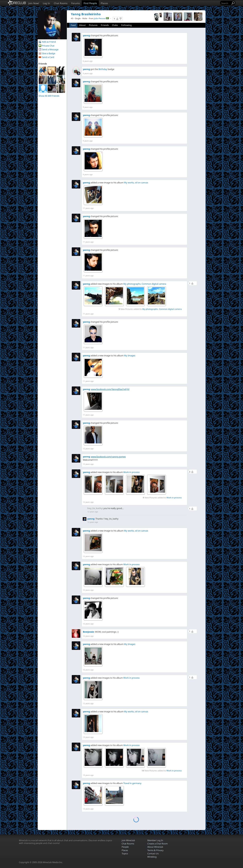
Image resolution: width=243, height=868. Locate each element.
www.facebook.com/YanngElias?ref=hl (110, 389)
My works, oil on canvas (136, 183)
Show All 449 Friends (49, 96)
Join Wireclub (128, 840)
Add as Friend (49, 42)
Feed (73, 25)
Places (104, 3)
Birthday (103, 69)
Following (126, 25)
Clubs (115, 25)
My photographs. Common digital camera (145, 284)
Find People (90, 3)
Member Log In (155, 840)
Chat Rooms (61, 3)
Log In (46, 3)
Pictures (93, 25)
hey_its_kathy (95, 508)
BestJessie (88, 632)
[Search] (226, 3)
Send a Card (48, 57)
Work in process (131, 472)
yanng (86, 35)
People (125, 847)
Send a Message (50, 49)
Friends (105, 25)
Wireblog (152, 857)
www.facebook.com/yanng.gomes (108, 457)
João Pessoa (100, 18)
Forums (76, 3)
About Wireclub (155, 847)
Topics (125, 853)
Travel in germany (132, 783)
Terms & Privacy (155, 850)
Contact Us (153, 853)
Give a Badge (49, 53)
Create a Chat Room (157, 844)
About (82, 25)
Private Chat (48, 46)
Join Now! (34, 3)
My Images (130, 355)
